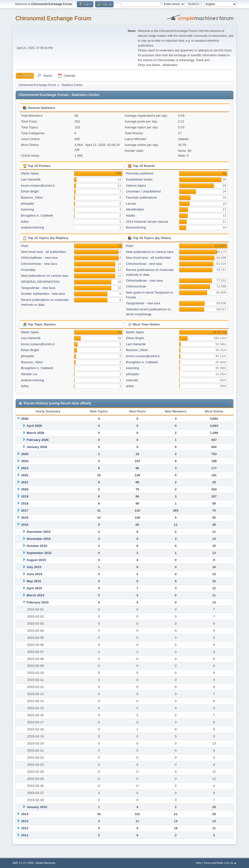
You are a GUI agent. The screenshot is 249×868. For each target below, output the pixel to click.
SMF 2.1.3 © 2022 (23, 863)
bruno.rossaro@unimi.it (38, 186)
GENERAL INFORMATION (40, 282)
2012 (25, 828)
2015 (25, 525)
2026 (25, 419)
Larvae (131, 204)
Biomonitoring (136, 227)
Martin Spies (30, 173)
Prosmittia (28, 270)
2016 (25, 518)
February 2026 (38, 440)
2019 (25, 496)
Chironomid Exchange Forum (53, 18)
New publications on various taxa (45, 276)
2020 (25, 489)
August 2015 (36, 560)
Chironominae (136, 286)
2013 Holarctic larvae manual (147, 222)
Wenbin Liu (29, 374)
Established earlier (139, 179)
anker (130, 386)
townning (27, 209)
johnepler (28, 204)
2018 (25, 503)
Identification (135, 209)
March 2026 (36, 433)
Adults (130, 215)
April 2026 (34, 426)
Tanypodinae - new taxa (38, 288)
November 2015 (39, 539)
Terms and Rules (213, 863)
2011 (25, 835)
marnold (132, 380)
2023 (25, 468)
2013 (25, 821)
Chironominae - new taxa (39, 264)
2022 (25, 475)
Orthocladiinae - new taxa (39, 258)
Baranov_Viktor (32, 197)
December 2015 (39, 532)
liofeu (25, 222)
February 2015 (38, 602)
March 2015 (36, 595)
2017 (25, 510)
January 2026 (37, 447)
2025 (25, 454)
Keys (25, 246)
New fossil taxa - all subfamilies (43, 252)
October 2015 (37, 546)
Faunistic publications (141, 197)
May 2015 (34, 581)
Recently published (140, 173)
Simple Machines (45, 863)
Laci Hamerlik (31, 179)
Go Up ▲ (231, 863)
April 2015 (34, 588)
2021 (25, 482)
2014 (25, 814)
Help (198, 863)
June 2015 (35, 574)
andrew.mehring (32, 227)
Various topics (136, 186)
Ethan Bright (30, 191)
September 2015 (39, 553)
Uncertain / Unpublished (143, 191)
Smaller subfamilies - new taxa (43, 294)
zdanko (183, 139)
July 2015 (34, 567)
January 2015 (37, 807)
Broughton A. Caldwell (37, 215)
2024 (25, 461)
